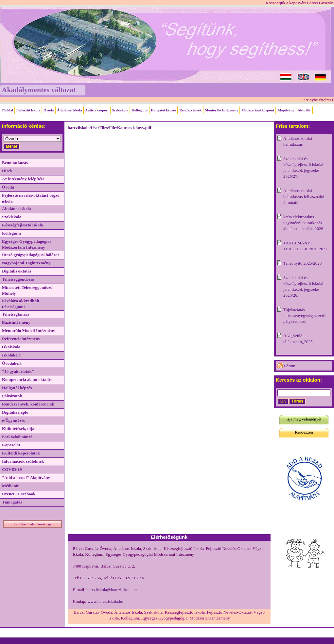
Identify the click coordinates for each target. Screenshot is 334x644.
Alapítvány (286, 110)
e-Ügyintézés (13, 420)
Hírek (7, 171)
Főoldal (7, 110)
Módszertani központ (258, 110)
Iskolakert (11, 355)
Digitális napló (15, 412)
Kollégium (140, 110)
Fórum (290, 366)
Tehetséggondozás (18, 279)
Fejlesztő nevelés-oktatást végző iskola (31, 198)
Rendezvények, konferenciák (28, 404)
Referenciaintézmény (21, 339)
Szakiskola (120, 110)
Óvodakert (12, 363)
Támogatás (12, 502)
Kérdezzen (304, 432)
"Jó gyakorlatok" (18, 371)
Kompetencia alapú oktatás (27, 380)
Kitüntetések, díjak (19, 429)
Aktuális (304, 110)
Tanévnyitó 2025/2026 (302, 263)
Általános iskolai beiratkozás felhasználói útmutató (304, 197)
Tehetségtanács (16, 314)
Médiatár (10, 486)
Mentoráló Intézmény (221, 110)
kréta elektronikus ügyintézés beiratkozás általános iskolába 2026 (303, 223)
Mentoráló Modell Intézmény (28, 330)
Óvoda (49, 110)
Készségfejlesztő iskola (22, 225)
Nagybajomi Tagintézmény (26, 263)
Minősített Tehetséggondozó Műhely (27, 290)
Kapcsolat (11, 445)
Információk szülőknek (23, 461)
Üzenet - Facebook (19, 494)
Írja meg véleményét (304, 419)
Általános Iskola (69, 110)
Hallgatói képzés (163, 110)
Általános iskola (17, 209)
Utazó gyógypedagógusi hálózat (30, 255)
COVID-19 (12, 469)
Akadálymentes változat (39, 90)
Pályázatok (12, 396)
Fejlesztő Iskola (28, 110)
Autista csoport (97, 110)
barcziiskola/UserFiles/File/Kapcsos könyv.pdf (109, 128)
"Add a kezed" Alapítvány (26, 478)
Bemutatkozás (15, 163)
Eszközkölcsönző (17, 437)
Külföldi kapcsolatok (21, 453)
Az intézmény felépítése (23, 179)
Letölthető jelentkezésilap (32, 524)
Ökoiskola (11, 347)
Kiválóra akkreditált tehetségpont (21, 304)
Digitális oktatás (17, 271)
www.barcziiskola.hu (105, 601)
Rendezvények (190, 110)
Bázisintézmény (16, 322)
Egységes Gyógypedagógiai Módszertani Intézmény (26, 244)
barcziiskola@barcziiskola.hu (112, 590)
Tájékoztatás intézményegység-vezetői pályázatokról (305, 315)
